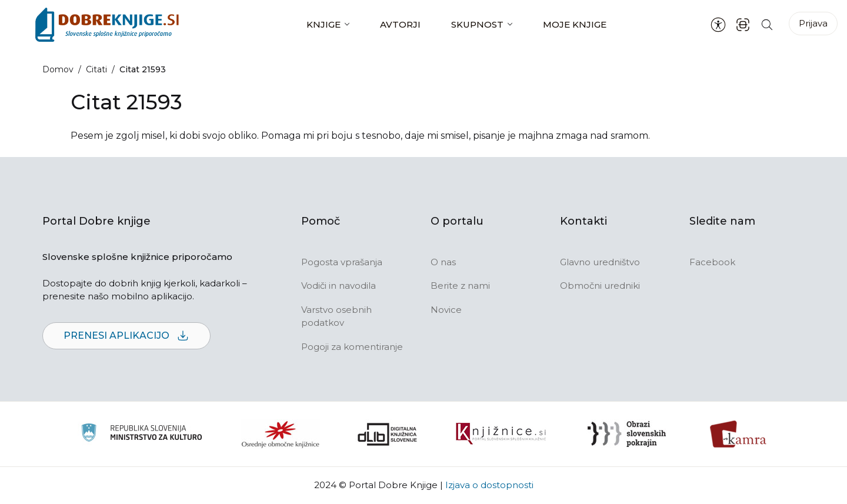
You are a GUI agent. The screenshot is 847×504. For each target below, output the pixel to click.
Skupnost (477, 24)
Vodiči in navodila (339, 286)
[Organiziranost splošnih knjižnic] (281, 434)
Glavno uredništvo (600, 262)
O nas (443, 262)
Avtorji (400, 24)
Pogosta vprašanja (342, 262)
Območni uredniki (600, 286)
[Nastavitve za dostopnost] (718, 25)
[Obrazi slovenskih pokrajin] (627, 434)
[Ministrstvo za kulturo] (141, 434)
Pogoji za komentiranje (352, 347)
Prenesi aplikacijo (126, 336)
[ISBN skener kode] (743, 24)
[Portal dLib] (388, 434)
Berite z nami (460, 286)
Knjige (324, 24)
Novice (446, 310)
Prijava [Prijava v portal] (813, 23)
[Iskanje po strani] (767, 24)
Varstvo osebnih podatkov (336, 316)
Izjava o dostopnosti (489, 485)
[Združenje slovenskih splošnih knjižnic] (501, 434)
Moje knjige (575, 24)
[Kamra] (738, 434)
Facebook (712, 262)
